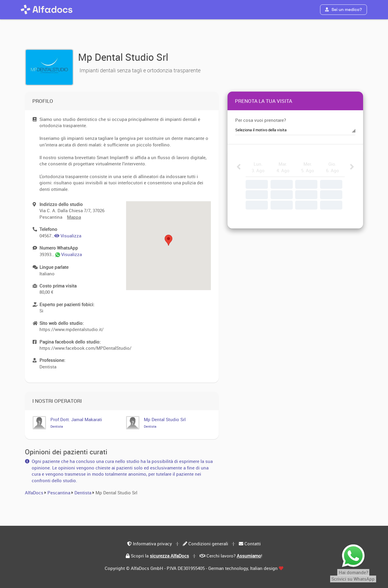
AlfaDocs (34, 493)
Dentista (84, 493)
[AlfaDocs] (47, 9)
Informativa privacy (152, 544)
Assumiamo (249, 556)
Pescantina (59, 493)
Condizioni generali (208, 544)
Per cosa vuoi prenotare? (261, 120)
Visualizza (68, 236)
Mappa (74, 217)
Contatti (253, 544)
